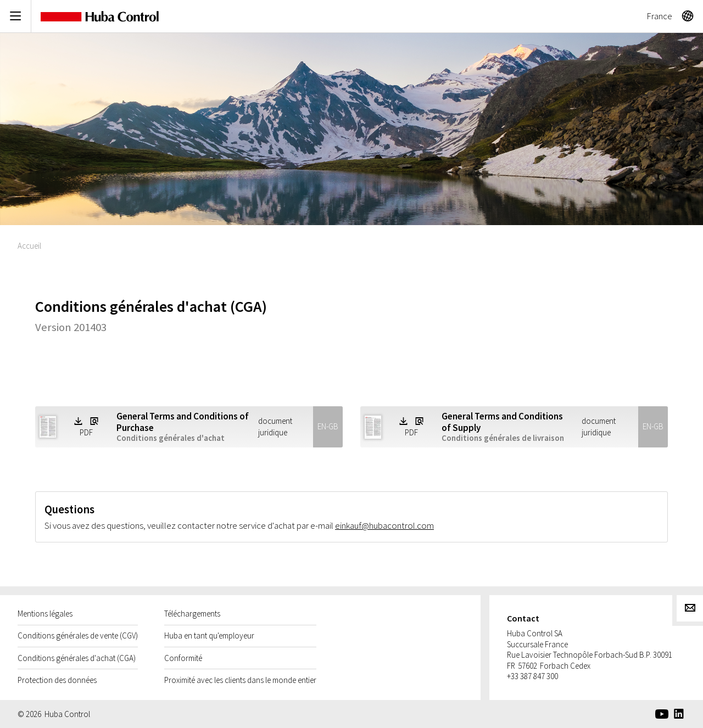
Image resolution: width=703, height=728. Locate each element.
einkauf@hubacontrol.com (384, 525)
